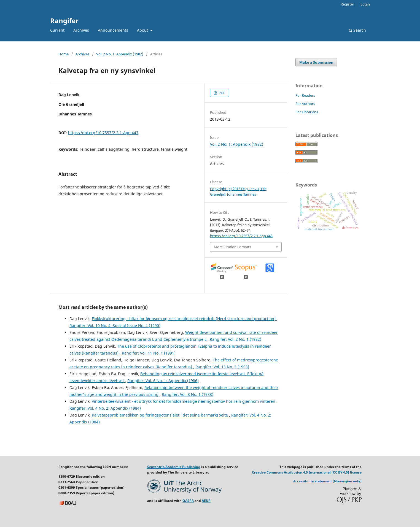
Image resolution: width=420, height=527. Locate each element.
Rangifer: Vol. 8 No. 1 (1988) (188, 394)
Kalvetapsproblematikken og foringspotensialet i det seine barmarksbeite (160, 415)
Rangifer (64, 21)
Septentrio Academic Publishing (174, 467)
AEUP (206, 501)
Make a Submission (316, 62)
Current (57, 30)
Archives (81, 30)
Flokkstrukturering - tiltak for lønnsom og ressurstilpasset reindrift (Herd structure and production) (184, 319)
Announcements (113, 30)
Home (64, 54)
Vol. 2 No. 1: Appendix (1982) (120, 54)
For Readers (305, 95)
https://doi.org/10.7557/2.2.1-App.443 (103, 133)
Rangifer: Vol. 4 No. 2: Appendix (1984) (105, 408)
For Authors (305, 104)
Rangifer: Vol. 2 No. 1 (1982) (235, 339)
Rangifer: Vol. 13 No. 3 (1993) (222, 367)
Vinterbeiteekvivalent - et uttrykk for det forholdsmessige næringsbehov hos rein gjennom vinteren (184, 401)
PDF (221, 93)
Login (365, 4)
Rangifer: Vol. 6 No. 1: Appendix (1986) (163, 381)
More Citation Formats (232, 247)
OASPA (188, 501)
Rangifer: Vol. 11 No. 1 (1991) (149, 353)
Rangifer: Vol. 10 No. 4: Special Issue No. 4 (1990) (115, 325)
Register (347, 4)
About (143, 30)
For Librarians (307, 112)
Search (357, 30)
